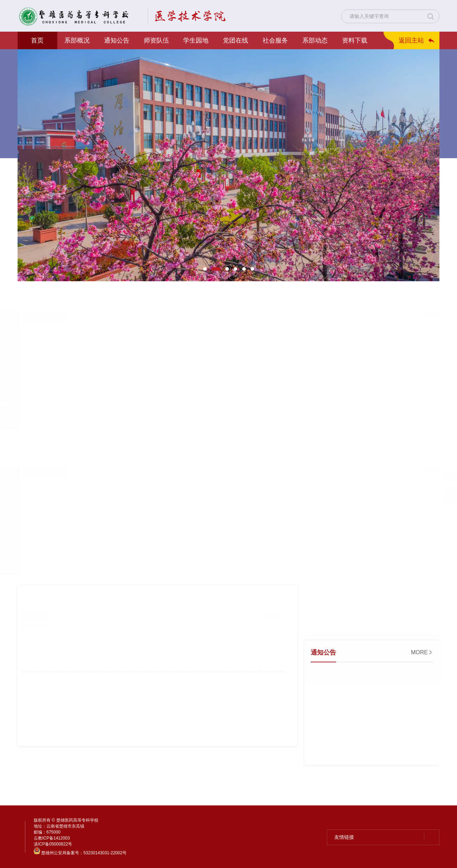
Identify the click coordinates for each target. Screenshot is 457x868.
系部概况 (77, 40)
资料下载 (355, 40)
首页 (37, 40)
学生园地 (196, 40)
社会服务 (275, 40)
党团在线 (236, 40)
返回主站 (411, 40)
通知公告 (117, 40)
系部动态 (315, 40)
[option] (228, 165)
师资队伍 (156, 40)
